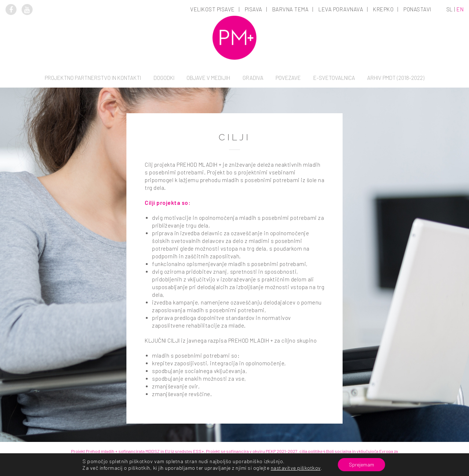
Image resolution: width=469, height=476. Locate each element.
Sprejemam (361, 464)
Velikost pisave (213, 9)
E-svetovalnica (334, 78)
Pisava (254, 9)
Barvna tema (291, 9)
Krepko (383, 9)
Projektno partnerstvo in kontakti (93, 78)
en (460, 9)
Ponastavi (417, 9)
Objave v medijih (208, 78)
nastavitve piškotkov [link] (296, 468)
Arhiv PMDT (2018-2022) (396, 78)
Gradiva (253, 78)
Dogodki (164, 78)
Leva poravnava (341, 9)
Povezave (288, 78)
